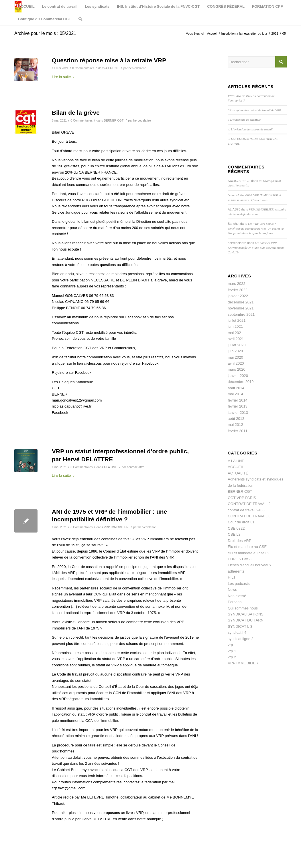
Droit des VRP (239, 541)
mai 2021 (235, 333)
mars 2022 (236, 284)
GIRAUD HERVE (239, 181)
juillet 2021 (237, 320)
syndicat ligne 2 (241, 639)
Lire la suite (64, 77)
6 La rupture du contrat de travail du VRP (254, 110)
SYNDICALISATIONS (246, 614)
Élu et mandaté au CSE (247, 547)
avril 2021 (236, 339)
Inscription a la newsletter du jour (244, 33)
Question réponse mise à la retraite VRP (109, 60)
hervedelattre (137, 68)
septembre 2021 (241, 314)
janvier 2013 (238, 413)
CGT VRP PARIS (242, 498)
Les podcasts (239, 584)
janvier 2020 (238, 376)
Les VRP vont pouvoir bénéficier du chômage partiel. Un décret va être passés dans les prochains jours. (256, 228)
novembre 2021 (241, 308)
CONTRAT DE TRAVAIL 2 (249, 504)
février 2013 (238, 406)
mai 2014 (235, 394)
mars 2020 (236, 369)
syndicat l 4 (237, 632)
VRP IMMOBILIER (116, 527)
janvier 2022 (238, 296)
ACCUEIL (236, 467)
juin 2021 (235, 326)
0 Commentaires (83, 68)
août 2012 (236, 419)
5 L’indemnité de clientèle (244, 120)
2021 (275, 33)
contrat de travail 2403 (246, 510)
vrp (230, 645)
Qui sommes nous (243, 608)
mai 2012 (235, 425)
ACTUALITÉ (238, 473)
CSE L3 (234, 534)
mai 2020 (235, 357)
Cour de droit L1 (241, 522)
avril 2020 (236, 363)
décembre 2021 (241, 302)
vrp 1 (232, 651)
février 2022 (238, 290)
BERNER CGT (114, 120)
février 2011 (238, 431)
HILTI (232, 577)
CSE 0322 (236, 528)
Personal (235, 602)
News (232, 590)
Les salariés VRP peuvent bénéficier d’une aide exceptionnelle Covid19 (256, 248)
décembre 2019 (241, 382)
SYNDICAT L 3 (240, 626)
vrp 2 (232, 657)
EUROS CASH (240, 559)
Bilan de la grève (76, 113)
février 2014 (238, 400)
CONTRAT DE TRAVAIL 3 (249, 516)
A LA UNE (112, 68)
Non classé (237, 596)
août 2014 (236, 388)
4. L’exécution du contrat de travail (250, 129)
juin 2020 (235, 351)
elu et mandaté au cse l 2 (248, 553)
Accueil (212, 33)
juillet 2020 (237, 345)
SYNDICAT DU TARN (246, 620)
